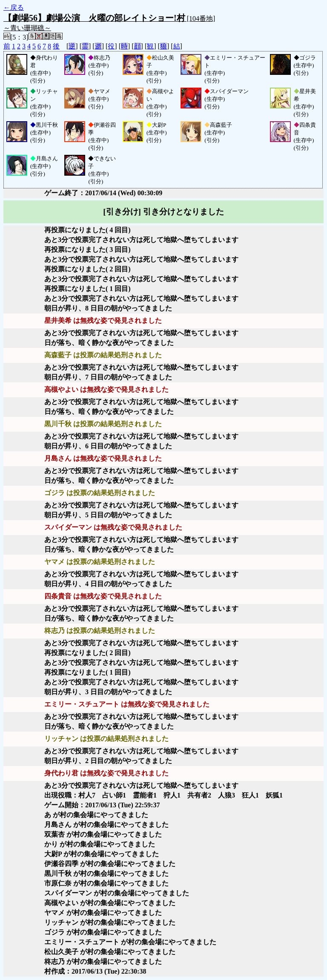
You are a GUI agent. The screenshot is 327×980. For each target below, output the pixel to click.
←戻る (14, 7)
